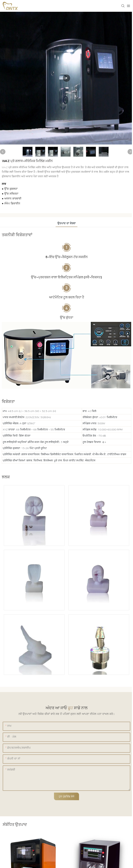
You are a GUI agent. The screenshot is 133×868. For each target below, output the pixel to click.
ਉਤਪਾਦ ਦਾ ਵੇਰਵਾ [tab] (66, 223)
